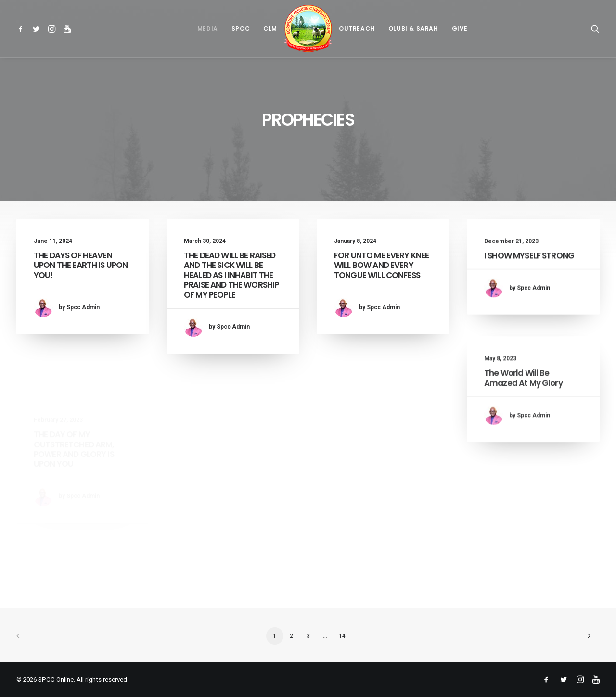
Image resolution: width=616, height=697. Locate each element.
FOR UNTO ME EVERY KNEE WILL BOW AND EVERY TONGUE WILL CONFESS (381, 273)
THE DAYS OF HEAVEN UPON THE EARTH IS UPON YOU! (81, 265)
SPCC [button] (241, 29)
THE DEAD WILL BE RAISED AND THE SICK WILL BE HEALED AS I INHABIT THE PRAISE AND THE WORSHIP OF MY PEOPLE (231, 275)
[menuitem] (22, 29)
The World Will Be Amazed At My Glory (523, 421)
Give (460, 29)
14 (342, 636)
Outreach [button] (357, 29)
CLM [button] (270, 29)
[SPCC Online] (308, 29)
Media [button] (208, 29)
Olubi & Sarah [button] (413, 29)
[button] (22, 29)
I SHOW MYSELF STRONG (529, 274)
